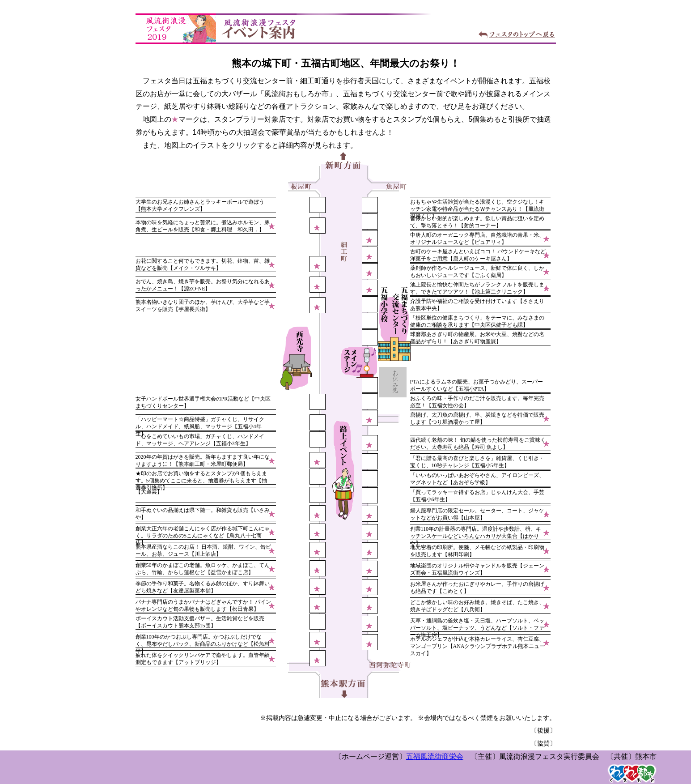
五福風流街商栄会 (435, 756)
